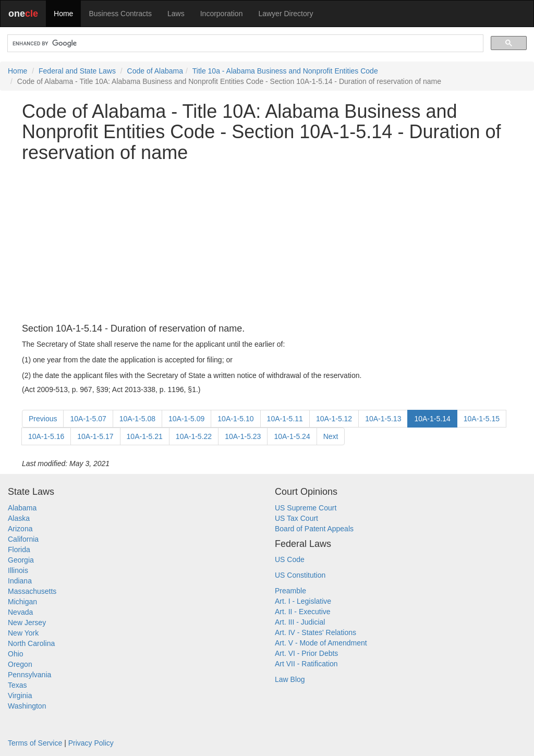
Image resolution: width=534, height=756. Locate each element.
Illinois (18, 570)
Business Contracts (120, 14)
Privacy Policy (91, 743)
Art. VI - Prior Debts (306, 653)
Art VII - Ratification (306, 664)
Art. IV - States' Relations (315, 632)
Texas (17, 685)
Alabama (22, 508)
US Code (290, 559)
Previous (43, 419)
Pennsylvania (29, 675)
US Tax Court (296, 518)
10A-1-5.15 (482, 419)
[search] (244, 44)
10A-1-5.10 (235, 419)
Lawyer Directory (286, 14)
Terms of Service (35, 743)
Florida (19, 550)
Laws (176, 14)
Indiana (20, 581)
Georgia (21, 560)
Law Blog (290, 679)
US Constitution (300, 575)
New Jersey (27, 623)
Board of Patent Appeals (314, 529)
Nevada (20, 612)
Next (331, 436)
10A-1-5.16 (46, 436)
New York (23, 633)
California (23, 539)
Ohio (16, 654)
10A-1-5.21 (145, 436)
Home (63, 14)
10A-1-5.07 (88, 419)
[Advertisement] (267, 243)
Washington (27, 706)
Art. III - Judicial (300, 622)
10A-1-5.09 (186, 419)
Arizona (20, 529)
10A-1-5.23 (243, 436)
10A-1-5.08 (137, 419)
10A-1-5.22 (194, 436)
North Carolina (31, 643)
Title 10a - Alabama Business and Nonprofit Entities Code (285, 71)
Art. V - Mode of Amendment (321, 643)
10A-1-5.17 (95, 436)
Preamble (290, 591)
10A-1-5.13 (383, 419)
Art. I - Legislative (303, 601)
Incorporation (222, 14)
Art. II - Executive (303, 612)
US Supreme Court (306, 508)
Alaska (19, 518)
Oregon (20, 664)
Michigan (22, 602)
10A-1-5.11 (285, 419)
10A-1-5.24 (292, 436)
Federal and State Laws (77, 71)
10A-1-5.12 (334, 419)
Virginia (20, 696)
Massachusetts (32, 591)
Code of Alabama (155, 71)
